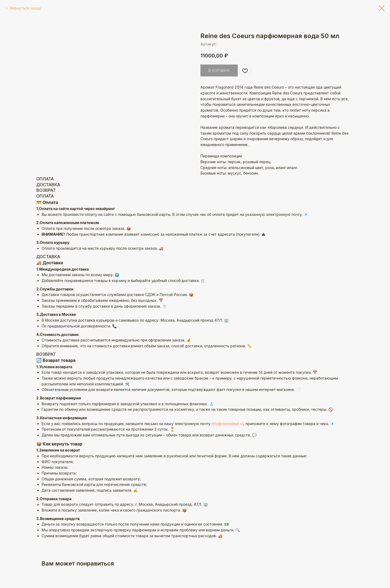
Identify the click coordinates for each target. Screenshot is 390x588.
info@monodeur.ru (227, 424)
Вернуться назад (26, 8)
